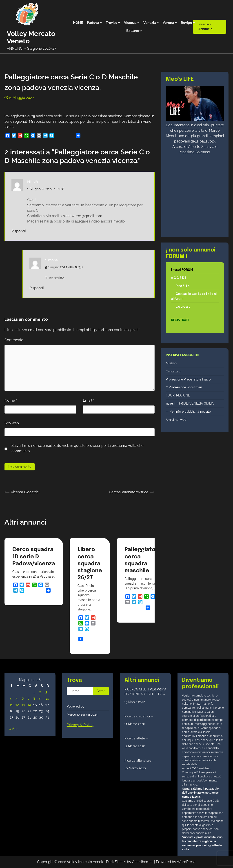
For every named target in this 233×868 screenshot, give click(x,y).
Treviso (112, 23)
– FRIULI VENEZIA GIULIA (190, 403)
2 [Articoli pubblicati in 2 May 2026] (40, 692)
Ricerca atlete (137, 738)
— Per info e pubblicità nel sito (188, 412)
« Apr (13, 729)
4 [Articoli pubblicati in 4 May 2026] (11, 698)
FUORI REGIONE (178, 395)
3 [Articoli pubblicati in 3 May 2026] (46, 692)
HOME (78, 23)
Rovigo (186, 23)
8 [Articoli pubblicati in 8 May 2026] (34, 698)
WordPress (186, 862)
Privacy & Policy (80, 725)
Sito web (12, 423)
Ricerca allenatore (140, 761)
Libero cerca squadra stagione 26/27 (90, 564)
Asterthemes (143, 862)
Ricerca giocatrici (139, 716)
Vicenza (130, 23)
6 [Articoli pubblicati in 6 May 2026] (23, 698)
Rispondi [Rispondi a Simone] (37, 288)
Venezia (150, 23)
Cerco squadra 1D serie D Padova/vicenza (34, 557)
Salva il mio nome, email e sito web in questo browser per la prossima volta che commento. (77, 448)
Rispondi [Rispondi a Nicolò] (19, 231)
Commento (15, 340)
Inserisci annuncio (205, 27)
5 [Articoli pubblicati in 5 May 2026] (17, 698)
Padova (93, 23)
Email (89, 400)
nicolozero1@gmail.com (82, 216)
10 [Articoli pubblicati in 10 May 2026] (47, 698)
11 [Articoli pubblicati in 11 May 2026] (11, 705)
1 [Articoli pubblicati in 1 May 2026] (34, 692)
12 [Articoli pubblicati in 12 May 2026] (17, 705)
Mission (171, 363)
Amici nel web (176, 420)
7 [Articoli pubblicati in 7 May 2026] (29, 698)
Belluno (133, 31)
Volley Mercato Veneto (31, 37)
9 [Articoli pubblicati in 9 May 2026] (40, 698)
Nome (11, 400)
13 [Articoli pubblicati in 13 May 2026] (23, 705)
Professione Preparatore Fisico (188, 379)
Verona (168, 23)
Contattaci (173, 371)
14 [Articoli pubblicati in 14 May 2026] (29, 705)
